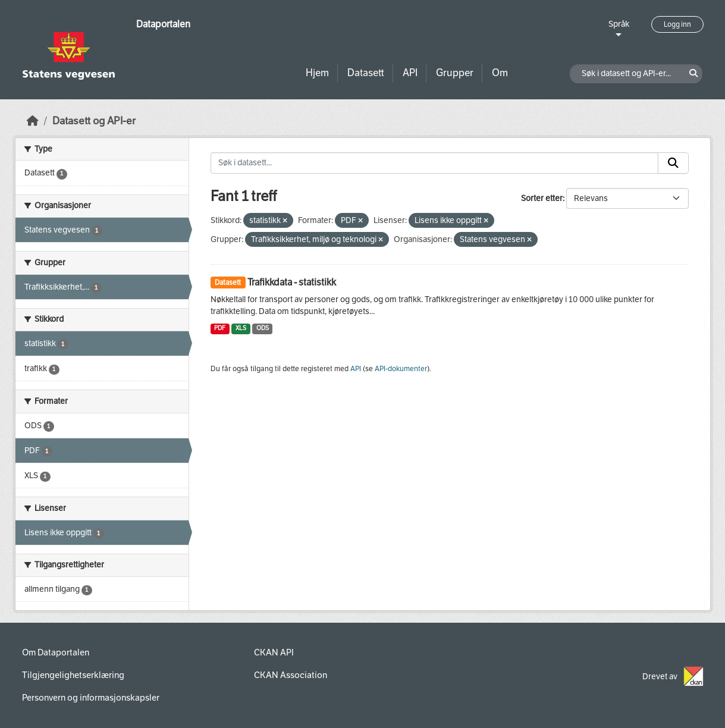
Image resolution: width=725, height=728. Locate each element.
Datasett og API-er (94, 121)
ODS (263, 328)
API (410, 73)
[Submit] (673, 163)
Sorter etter (542, 198)
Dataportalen (163, 24)
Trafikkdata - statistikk (292, 282)
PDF (220, 328)
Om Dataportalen (56, 652)
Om (500, 73)
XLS (241, 328)
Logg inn (677, 24)
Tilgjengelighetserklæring (73, 675)
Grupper (455, 73)
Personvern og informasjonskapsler (91, 698)
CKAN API (274, 652)
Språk (619, 24)
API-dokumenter (401, 369)
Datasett (366, 73)
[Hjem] (33, 121)
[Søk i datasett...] (434, 163)
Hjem (317, 73)
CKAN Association (291, 675)
